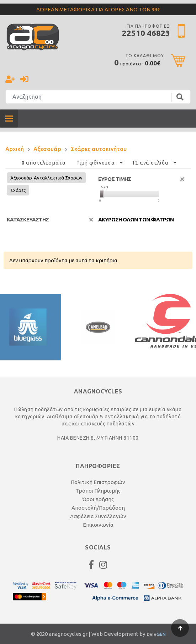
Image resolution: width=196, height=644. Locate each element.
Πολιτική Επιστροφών (98, 482)
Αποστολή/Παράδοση (98, 508)
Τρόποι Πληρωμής (98, 491)
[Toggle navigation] (9, 119)
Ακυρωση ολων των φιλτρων (136, 219)
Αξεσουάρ (47, 149)
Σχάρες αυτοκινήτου (99, 149)
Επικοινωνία (98, 525)
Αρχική (15, 149)
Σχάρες (18, 190)
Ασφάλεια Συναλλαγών (98, 516)
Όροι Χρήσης (98, 499)
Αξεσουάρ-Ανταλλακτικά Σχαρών (46, 178)
